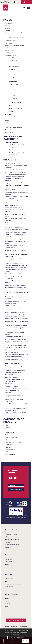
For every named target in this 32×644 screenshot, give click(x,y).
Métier (11, 105)
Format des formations (11, 41)
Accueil (7, 26)
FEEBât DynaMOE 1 (11, 190)
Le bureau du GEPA (14, 61)
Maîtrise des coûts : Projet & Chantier (15, 170)
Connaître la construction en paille (14, 239)
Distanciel (15, 75)
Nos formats (12, 69)
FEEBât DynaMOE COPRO (12, 163)
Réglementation (9, 452)
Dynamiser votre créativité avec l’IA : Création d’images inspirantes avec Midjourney (15, 179)
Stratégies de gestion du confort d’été (15, 370)
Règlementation (13, 81)
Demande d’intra (10, 31)
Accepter (25, 641)
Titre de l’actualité (14, 150)
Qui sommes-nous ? (10, 55)
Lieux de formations (14, 84)
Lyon (14, 93)
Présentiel (15, 72)
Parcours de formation (15, 117)
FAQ (6, 123)
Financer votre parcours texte (17, 37)
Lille (14, 96)
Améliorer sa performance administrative (16, 325)
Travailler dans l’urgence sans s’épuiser (16, 288)
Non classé (15, 142)
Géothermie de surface (11, 377)
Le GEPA (11, 58)
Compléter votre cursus (11, 432)
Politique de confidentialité (12, 130)
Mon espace (28, 2)
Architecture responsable (15, 108)
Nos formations (9, 64)
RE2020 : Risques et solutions (13, 384)
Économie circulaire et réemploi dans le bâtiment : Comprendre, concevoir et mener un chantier (17, 341)
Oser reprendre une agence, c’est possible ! (17, 415)
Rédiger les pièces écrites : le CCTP (15, 263)
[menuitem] (5, 2)
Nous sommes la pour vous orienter (15, 46)
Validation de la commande (12, 53)
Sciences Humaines (14, 66)
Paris (14, 87)
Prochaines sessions (11, 50)
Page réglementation (11, 450)
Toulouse (15, 99)
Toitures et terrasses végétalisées (14, 205)
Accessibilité (8, 23)
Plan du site (8, 125)
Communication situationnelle (13, 386)
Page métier (8, 447)
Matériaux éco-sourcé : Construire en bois (16, 312)
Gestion (11, 111)
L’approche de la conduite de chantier (15, 183)
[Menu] (27, 8)
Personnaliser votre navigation (13, 641)
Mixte (14, 78)
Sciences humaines (10, 454)
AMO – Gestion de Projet (12, 352)
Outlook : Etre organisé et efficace (14, 274)
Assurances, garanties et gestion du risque (16, 230)
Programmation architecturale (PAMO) (15, 337)
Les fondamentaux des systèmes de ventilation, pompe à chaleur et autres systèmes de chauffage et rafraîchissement (17, 317)
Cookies (7, 626)
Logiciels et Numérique (15, 102)
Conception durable (10, 306)
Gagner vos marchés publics (13, 350)
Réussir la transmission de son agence (15, 413)
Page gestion (9, 445)
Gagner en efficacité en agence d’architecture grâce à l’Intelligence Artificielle (14, 210)
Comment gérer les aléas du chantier (15, 290)
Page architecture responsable (13, 442)
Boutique (7, 28)
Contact (7, 120)
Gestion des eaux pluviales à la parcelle (16, 285)
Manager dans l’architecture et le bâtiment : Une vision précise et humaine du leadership (17, 391)
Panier (17, 2)
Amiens (15, 90)
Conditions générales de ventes (13, 127)
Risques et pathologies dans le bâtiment (16, 232)
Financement (9, 114)
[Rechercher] (23, 8)
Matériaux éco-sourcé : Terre (13, 363)
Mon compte (8, 43)
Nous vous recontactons (6, 2)
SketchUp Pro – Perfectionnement (14, 227)
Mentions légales (10, 132)
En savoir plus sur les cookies (16, 637)
